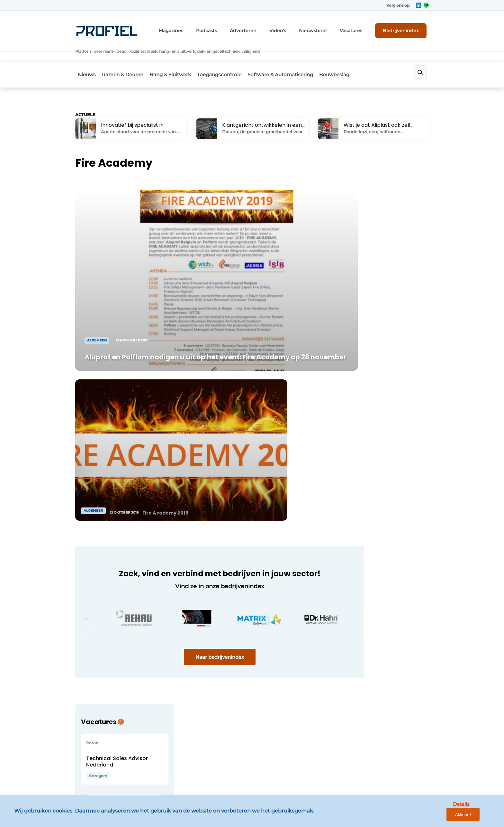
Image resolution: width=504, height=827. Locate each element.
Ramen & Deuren (124, 57)
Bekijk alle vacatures (379, 429)
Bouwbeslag (353, 57)
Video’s (293, 28)
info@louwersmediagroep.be (391, 738)
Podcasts (229, 28)
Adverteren (262, 28)
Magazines (197, 28)
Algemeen (87, 608)
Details (450, 817)
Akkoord (480, 817)
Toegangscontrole (229, 57)
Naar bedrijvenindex (198, 459)
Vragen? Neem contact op (376, 536)
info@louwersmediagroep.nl (390, 641)
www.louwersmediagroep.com (393, 771)
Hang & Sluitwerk (176, 57)
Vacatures (358, 28)
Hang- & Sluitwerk (96, 657)
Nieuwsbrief (324, 28)
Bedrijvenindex (405, 28)
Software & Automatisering (294, 57)
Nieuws (84, 57)
